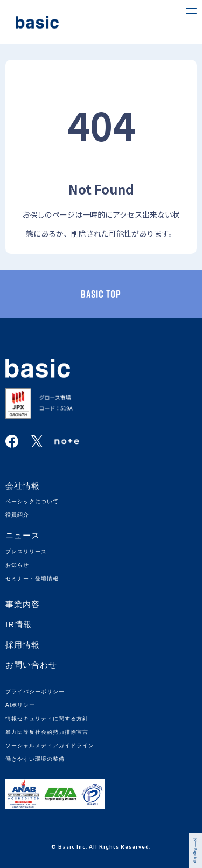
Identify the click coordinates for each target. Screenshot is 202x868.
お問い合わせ (31, 665)
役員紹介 (17, 515)
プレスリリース (26, 551)
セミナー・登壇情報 (32, 578)
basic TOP (101, 294)
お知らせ (17, 565)
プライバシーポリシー (35, 692)
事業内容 (23, 604)
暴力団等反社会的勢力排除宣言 (47, 732)
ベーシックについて (32, 501)
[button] (191, 11)
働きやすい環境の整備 (35, 759)
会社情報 (23, 486)
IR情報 (19, 624)
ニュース (23, 535)
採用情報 (23, 645)
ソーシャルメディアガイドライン (50, 745)
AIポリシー (20, 705)
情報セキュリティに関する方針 (47, 718)
